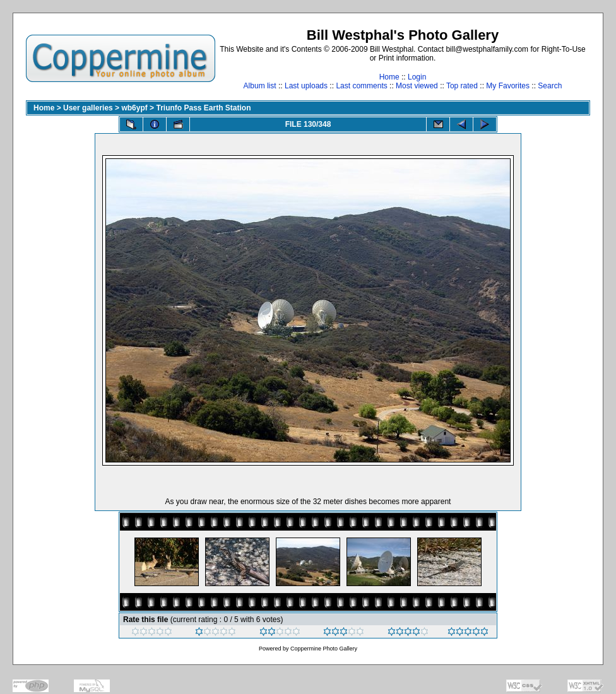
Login (417, 77)
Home (389, 77)
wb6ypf (134, 108)
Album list (260, 86)
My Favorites (508, 86)
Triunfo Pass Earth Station (203, 108)
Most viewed (417, 86)
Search (550, 86)
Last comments (361, 86)
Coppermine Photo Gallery (324, 649)
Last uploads (306, 86)
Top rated (462, 86)
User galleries (88, 108)
